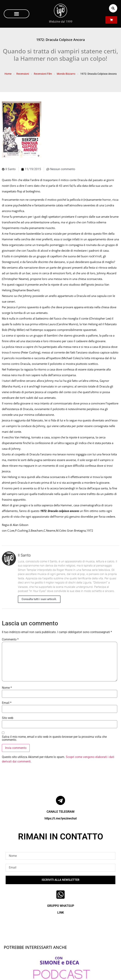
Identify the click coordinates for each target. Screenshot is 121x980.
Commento (10, 639)
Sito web (8, 718)
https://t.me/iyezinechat (61, 818)
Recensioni (23, 74)
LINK (61, 913)
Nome (7, 688)
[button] (17, 14)
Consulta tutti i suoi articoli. (39, 599)
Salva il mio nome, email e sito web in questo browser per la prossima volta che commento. (54, 738)
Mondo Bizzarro (66, 74)
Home (8, 74)
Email (7, 703)
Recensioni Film (43, 74)
